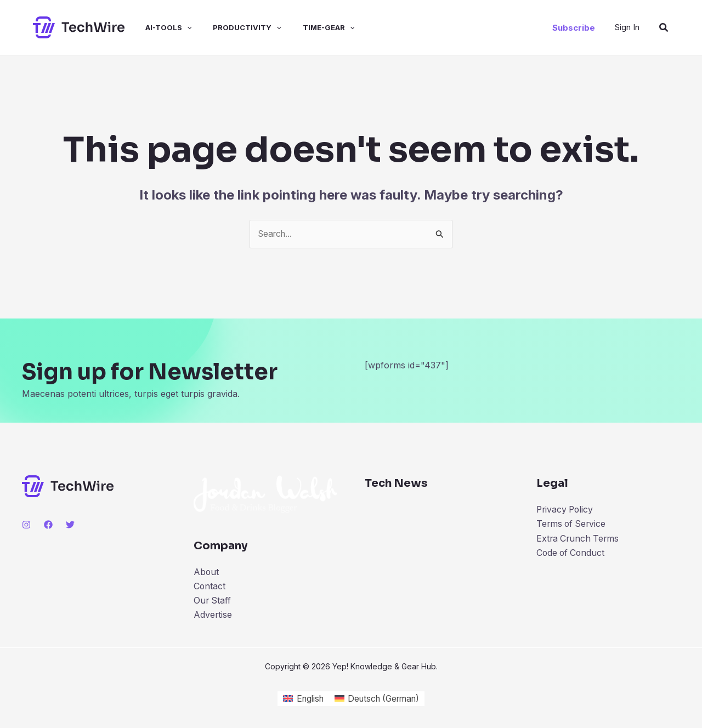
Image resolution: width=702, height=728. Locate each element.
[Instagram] (26, 525)
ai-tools (159, 27)
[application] (178, 27)
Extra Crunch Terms (579, 539)
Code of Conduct (572, 554)
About (206, 572)
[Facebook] (48, 525)
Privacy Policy (566, 510)
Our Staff (213, 601)
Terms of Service (572, 525)
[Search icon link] (664, 28)
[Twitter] (70, 525)
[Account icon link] (627, 27)
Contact (210, 587)
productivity (234, 27)
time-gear (312, 27)
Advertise (213, 616)
